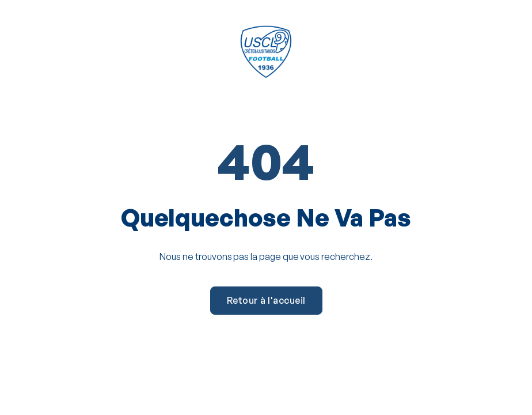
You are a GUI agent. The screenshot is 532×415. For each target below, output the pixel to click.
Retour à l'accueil (266, 300)
